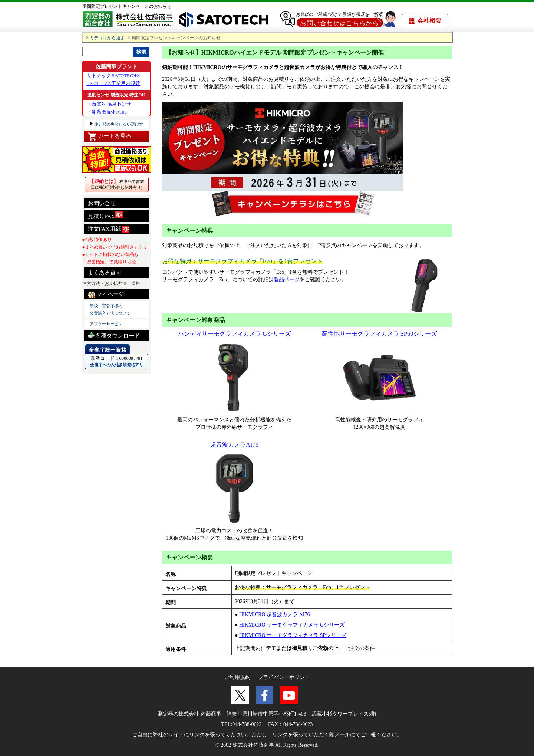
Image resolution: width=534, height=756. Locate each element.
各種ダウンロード (114, 335)
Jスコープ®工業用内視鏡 (114, 83)
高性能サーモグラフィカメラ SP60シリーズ (380, 334)
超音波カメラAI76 (234, 445)
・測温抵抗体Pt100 (107, 112)
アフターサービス (106, 324)
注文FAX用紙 (109, 229)
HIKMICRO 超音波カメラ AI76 (275, 614)
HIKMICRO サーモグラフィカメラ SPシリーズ (293, 635)
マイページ (106, 295)
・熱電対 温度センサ (109, 104)
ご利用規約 (237, 677)
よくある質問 (105, 273)
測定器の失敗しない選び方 (118, 124)
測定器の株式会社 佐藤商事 (189, 714)
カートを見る (110, 137)
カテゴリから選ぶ (107, 38)
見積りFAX (105, 215)
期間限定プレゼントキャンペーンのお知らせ (127, 6)
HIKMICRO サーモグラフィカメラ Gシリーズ (292, 625)
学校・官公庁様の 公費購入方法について (110, 309)
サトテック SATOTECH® (113, 75)
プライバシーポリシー (284, 677)
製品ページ (287, 280)
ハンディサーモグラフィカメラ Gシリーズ (234, 334)
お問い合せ (102, 203)
